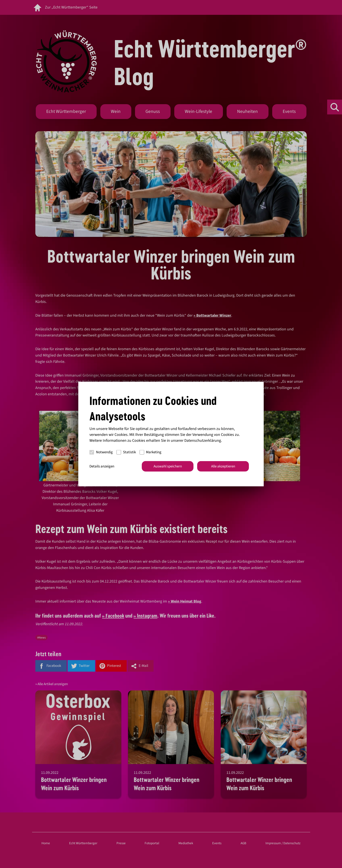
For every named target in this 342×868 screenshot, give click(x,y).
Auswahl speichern (168, 466)
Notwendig (101, 452)
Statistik (126, 452)
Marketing (151, 452)
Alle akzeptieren (223, 466)
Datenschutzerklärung (203, 440)
